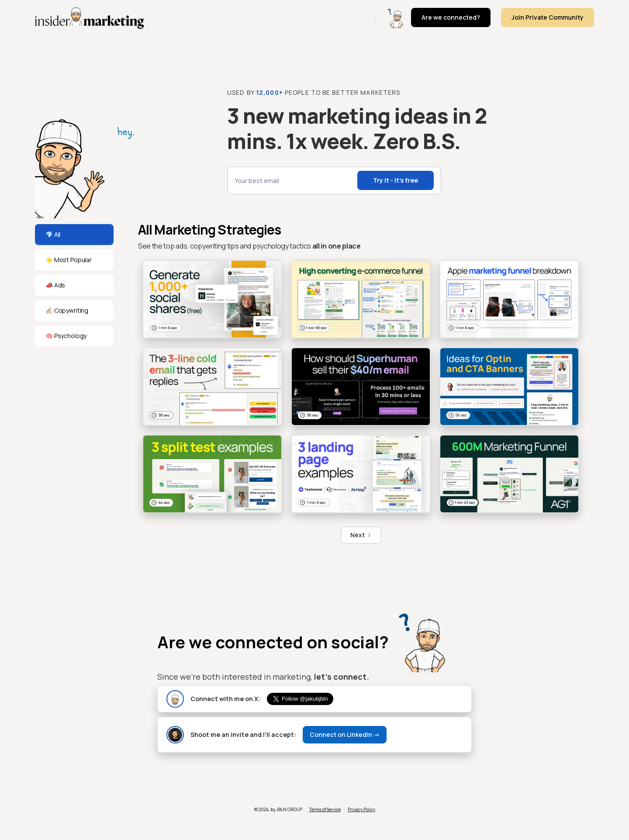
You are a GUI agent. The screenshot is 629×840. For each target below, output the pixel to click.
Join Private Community (548, 17)
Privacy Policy (361, 809)
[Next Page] (361, 535)
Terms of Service (325, 809)
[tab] (74, 235)
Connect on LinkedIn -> (345, 735)
